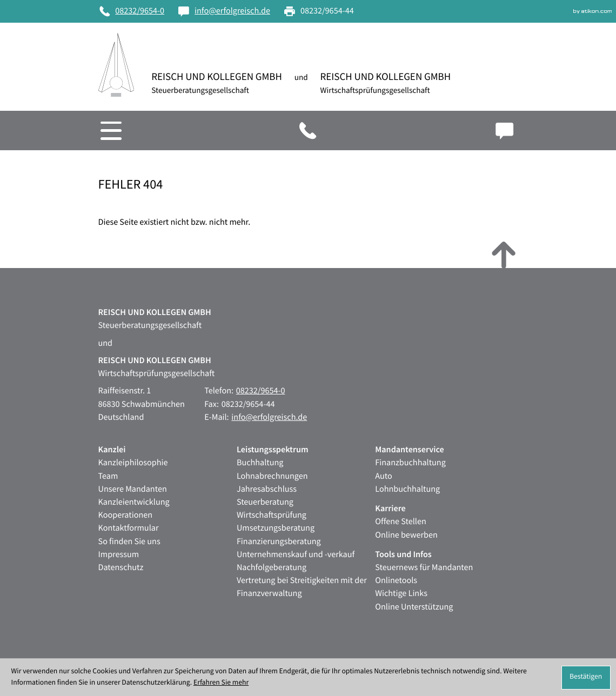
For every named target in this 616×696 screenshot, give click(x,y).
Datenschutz (121, 568)
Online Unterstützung (414, 607)
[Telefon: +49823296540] (132, 11)
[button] (393, 130)
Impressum (119, 555)
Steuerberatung (265, 502)
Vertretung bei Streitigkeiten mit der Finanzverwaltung (302, 587)
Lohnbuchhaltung (407, 489)
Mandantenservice (409, 450)
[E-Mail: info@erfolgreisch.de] (224, 11)
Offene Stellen (400, 522)
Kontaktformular (129, 528)
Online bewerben (406, 535)
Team (108, 476)
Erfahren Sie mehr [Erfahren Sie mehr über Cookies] (221, 683)
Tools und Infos (403, 555)
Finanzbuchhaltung (410, 463)
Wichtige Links (401, 594)
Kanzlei (112, 450)
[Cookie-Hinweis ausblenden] (586, 678)
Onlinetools (396, 581)
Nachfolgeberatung (272, 568)
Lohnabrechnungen (272, 476)
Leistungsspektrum (273, 450)
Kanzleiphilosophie (133, 463)
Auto (383, 476)
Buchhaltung (260, 463)
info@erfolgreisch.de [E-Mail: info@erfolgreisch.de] (269, 417)
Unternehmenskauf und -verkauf (296, 555)
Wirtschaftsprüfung (272, 515)
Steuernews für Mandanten (424, 568)
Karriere (390, 509)
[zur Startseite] (116, 65)
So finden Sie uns (129, 542)
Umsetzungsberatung (276, 528)
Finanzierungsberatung (279, 542)
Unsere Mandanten (133, 489)
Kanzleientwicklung (134, 502)
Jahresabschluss (267, 489)
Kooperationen (126, 515)
